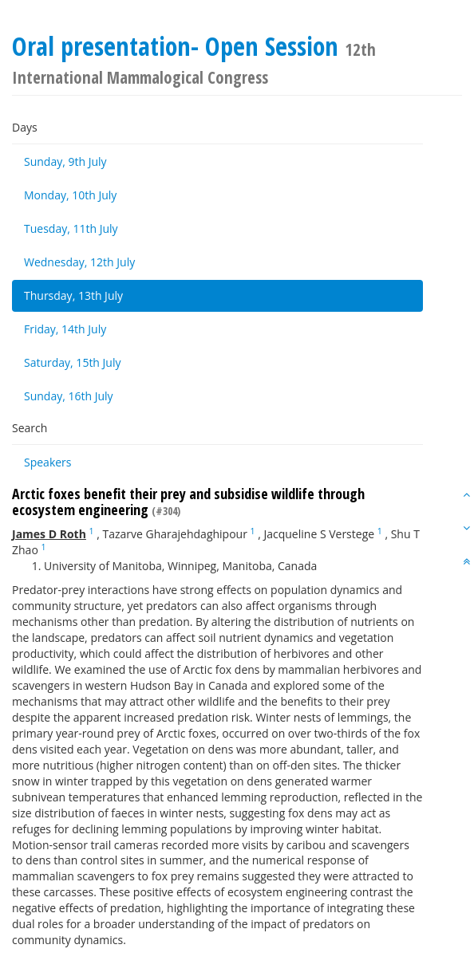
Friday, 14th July (65, 329)
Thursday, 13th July (73, 295)
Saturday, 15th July (73, 362)
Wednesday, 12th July (79, 262)
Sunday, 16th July (69, 396)
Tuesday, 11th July (71, 228)
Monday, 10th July (70, 195)
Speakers (48, 462)
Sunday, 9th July (65, 161)
